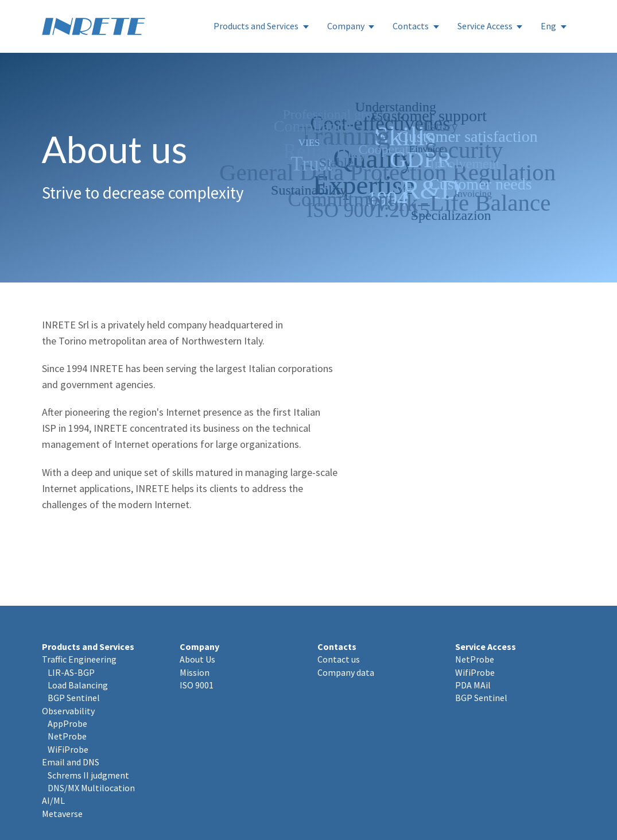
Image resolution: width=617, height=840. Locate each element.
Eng (548, 26)
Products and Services (256, 26)
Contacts (411, 26)
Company (346, 26)
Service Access (485, 26)
